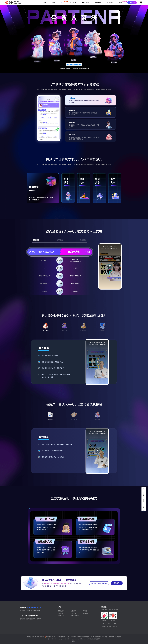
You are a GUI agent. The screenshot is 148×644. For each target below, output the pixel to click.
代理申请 (61, 616)
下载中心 (86, 611)
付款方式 (73, 611)
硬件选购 (86, 613)
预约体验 (117, 583)
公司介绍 (73, 613)
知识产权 (61, 613)
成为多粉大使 (74, 616)
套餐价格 (61, 611)
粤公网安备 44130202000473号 (42, 637)
